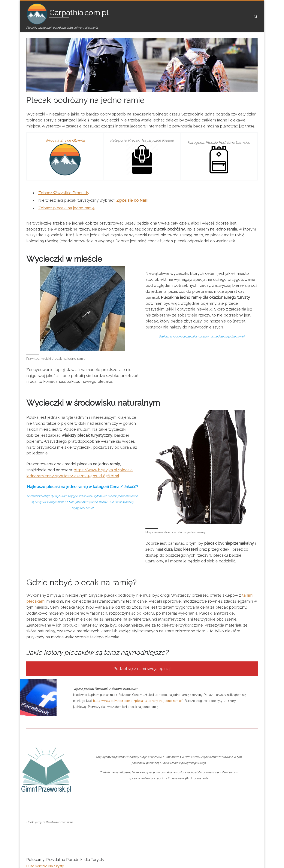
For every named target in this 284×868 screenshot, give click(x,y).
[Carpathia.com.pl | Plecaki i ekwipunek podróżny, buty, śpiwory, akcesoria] (37, 13)
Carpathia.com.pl (51, 854)
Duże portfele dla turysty (45, 759)
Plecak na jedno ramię (43, 764)
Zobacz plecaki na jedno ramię (67, 198)
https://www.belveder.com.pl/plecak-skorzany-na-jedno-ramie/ (138, 593)
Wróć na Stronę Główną (65, 130)
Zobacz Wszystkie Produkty (64, 183)
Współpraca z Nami (119, 820)
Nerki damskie (37, 769)
